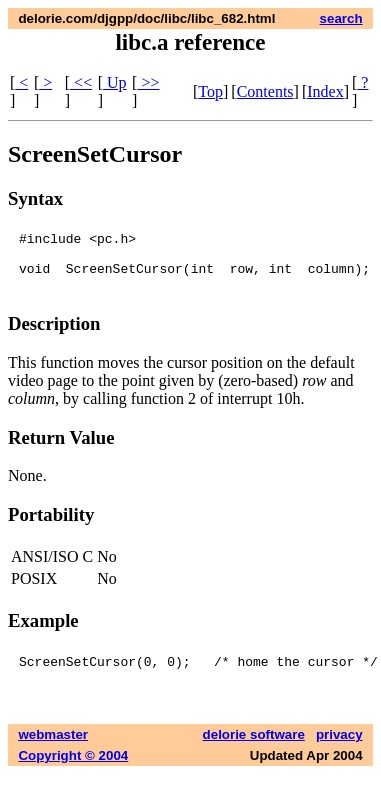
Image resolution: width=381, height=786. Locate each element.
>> (148, 82)
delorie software (254, 746)
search (341, 18)
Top (210, 91)
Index (325, 91)
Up (115, 82)
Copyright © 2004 (73, 767)
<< (81, 82)
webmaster (53, 746)
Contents (265, 91)
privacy (339, 746)
